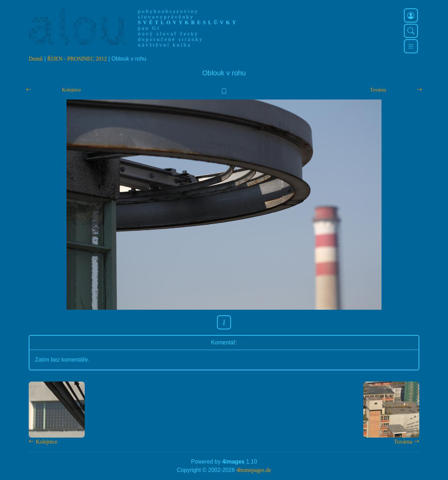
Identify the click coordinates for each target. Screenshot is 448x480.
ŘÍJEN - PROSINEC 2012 (77, 59)
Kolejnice (71, 90)
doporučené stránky (171, 39)
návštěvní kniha (164, 45)
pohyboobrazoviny (168, 11)
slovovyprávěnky (166, 17)
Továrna (378, 90)
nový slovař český (168, 34)
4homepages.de (254, 470)
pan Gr (149, 28)
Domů (36, 59)
